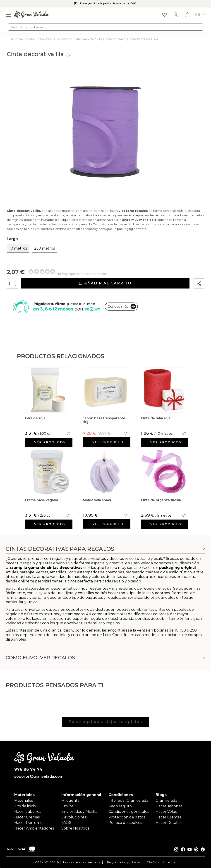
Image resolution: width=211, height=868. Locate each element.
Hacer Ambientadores (34, 828)
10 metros (18, 248)
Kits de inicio (25, 806)
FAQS (66, 823)
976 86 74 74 (28, 769)
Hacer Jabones (28, 812)
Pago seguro (120, 806)
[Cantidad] (12, 283)
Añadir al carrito (105, 283)
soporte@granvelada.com (39, 777)
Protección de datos (127, 817)
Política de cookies (125, 823)
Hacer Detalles (169, 823)
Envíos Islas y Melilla (79, 812)
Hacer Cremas (27, 817)
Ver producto (50, 442)
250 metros (44, 248)
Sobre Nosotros (75, 828)
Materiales (24, 800)
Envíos (67, 806)
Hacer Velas (166, 812)
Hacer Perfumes (29, 823)
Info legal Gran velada (128, 800)
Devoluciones (74, 817)
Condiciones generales (129, 812)
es (200, 15)
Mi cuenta (70, 800)
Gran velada (166, 800)
